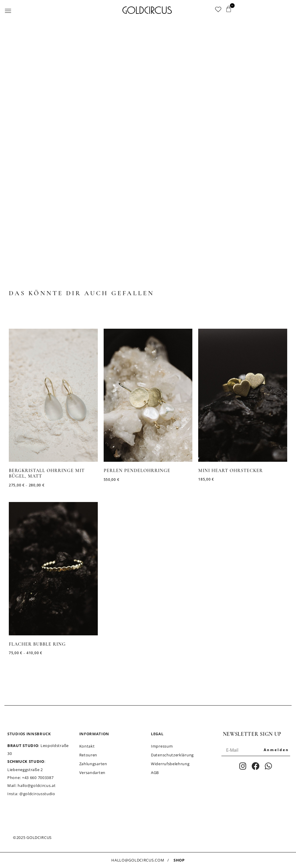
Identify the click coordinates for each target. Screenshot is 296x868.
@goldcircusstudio (37, 794)
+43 (38, 778)
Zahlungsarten (93, 764)
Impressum (162, 746)
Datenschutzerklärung (172, 755)
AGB (155, 773)
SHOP (179, 860)
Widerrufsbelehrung (170, 764)
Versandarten (92, 773)
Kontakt (87, 746)
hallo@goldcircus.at (37, 785)
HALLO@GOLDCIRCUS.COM (138, 860)
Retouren (88, 755)
